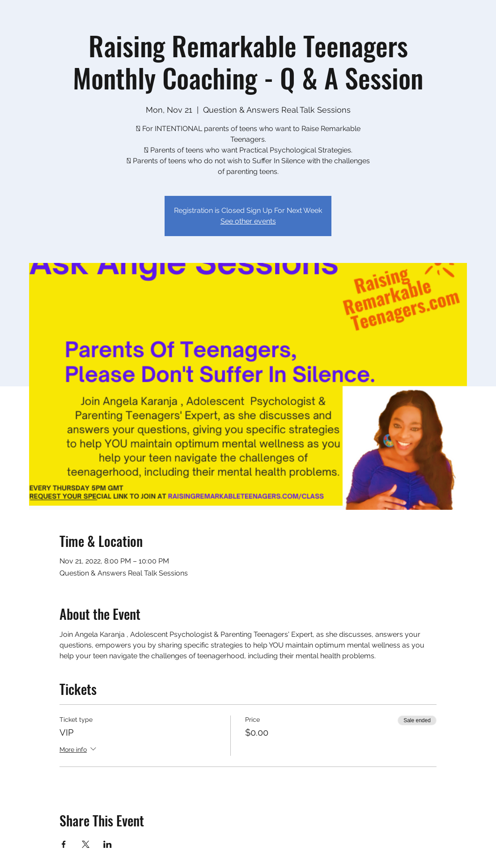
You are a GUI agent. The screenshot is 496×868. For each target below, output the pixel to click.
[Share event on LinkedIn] (108, 844)
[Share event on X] (86, 844)
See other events (248, 221)
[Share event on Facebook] (64, 844)
